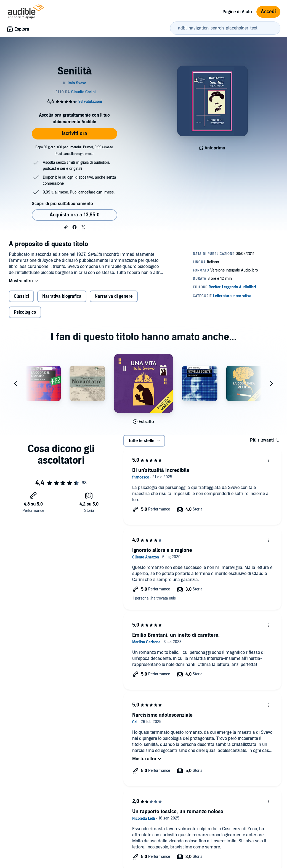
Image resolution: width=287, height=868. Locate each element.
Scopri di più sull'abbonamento (62, 204)
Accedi (268, 12)
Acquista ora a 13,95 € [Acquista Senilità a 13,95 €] (75, 215)
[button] (66, 227)
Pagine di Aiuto (237, 12)
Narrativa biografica (62, 296)
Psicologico (25, 312)
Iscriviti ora (75, 134)
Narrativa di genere (114, 296)
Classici (21, 296)
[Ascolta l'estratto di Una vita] (143, 422)
